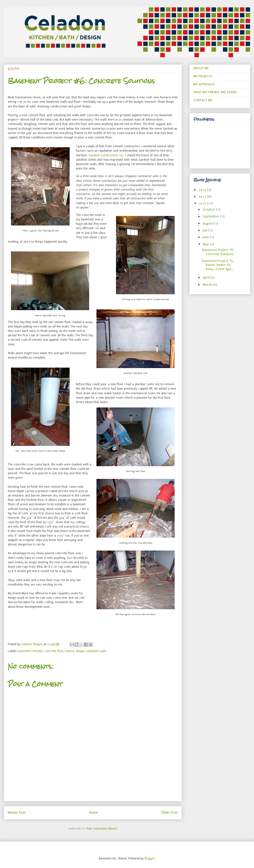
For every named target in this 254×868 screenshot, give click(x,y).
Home (94, 813)
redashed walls (96, 651)
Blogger (150, 858)
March (208, 285)
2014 (203, 190)
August (208, 223)
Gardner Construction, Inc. (106, 155)
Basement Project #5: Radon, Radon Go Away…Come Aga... (218, 265)
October (209, 209)
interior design (75, 651)
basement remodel (30, 651)
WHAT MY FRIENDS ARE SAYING (215, 92)
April (206, 277)
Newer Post (17, 813)
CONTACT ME (203, 100)
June (206, 237)
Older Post (169, 813)
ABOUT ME (201, 68)
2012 (203, 203)
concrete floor (54, 651)
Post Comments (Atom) (102, 829)
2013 (203, 197)
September (212, 216)
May (206, 244)
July (206, 230)
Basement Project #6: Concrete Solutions (218, 252)
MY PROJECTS (203, 76)
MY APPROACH (204, 84)
